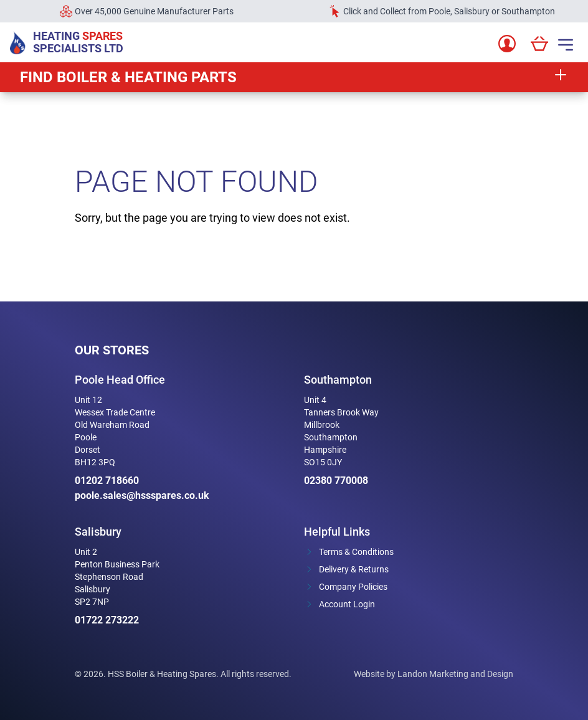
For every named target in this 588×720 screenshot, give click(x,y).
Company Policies (353, 587)
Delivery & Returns (354, 569)
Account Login (347, 604)
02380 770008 (336, 481)
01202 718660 (107, 481)
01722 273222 (107, 620)
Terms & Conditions (356, 552)
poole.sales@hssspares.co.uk (142, 495)
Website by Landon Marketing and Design (434, 674)
